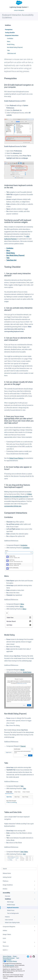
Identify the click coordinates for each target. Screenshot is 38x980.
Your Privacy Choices (10, 961)
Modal (22, 670)
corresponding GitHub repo (13, 506)
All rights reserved (9, 965)
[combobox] (19, 869)
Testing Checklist (10, 33)
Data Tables (24, 852)
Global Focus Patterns (16, 458)
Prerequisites (9, 30)
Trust (18, 958)
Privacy (15, 956)
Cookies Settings (7, 960)
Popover (23, 746)
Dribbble (31, 957)
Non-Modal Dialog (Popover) (15, 47)
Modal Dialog (11, 45)
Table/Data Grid (11, 53)
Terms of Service (7, 956)
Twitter (28, 957)
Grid (24, 854)
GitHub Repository (34, 957)
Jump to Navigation (19, 10)
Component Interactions (12, 35)
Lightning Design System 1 (19, 4)
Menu (9, 42)
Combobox (10, 39)
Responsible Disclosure (9, 958)
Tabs (8, 50)
